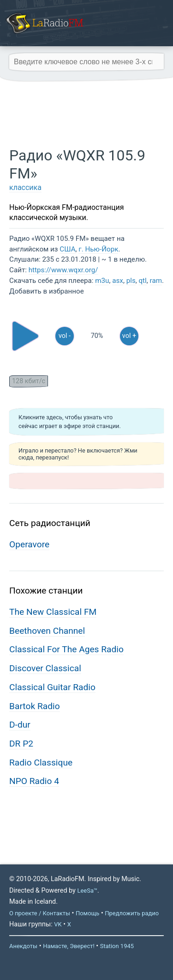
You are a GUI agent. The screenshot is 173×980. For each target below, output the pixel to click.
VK (58, 924)
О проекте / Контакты (40, 913)
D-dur (20, 725)
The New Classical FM (53, 612)
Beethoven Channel (47, 631)
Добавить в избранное (47, 291)
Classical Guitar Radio (52, 687)
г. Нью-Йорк (98, 249)
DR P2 (21, 744)
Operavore (29, 544)
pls (131, 281)
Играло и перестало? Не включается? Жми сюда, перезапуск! (78, 454)
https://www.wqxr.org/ (63, 270)
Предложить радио (132, 913)
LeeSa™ (87, 891)
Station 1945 (117, 946)
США (67, 249)
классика (25, 187)
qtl (142, 281)
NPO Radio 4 (34, 781)
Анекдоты (23, 946)
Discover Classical (45, 668)
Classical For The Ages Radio (66, 649)
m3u (102, 281)
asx (118, 281)
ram (156, 281)
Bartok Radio (35, 706)
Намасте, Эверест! (69, 946)
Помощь (87, 913)
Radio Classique (41, 763)
